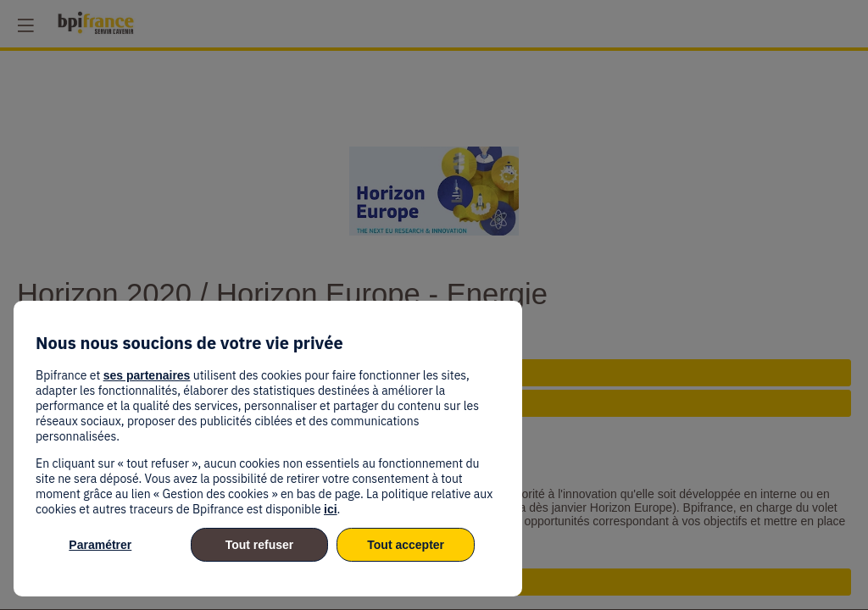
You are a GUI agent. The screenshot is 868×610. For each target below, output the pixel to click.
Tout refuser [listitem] (260, 545)
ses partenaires (147, 375)
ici (331, 509)
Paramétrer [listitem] (100, 545)
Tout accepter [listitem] (406, 545)
